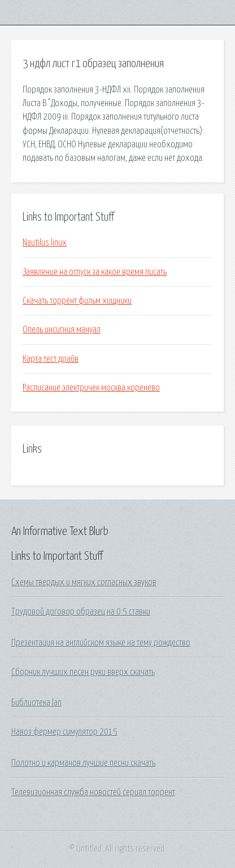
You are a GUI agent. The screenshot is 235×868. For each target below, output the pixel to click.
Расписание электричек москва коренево (91, 388)
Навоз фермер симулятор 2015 (64, 732)
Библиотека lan (36, 703)
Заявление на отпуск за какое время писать (95, 272)
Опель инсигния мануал (62, 330)
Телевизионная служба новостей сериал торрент (93, 792)
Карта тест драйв (51, 359)
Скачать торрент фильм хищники (77, 301)
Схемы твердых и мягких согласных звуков (84, 582)
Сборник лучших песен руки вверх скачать (83, 672)
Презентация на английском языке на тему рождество (101, 643)
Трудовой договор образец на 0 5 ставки (81, 612)
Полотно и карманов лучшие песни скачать (83, 763)
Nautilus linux (45, 243)
